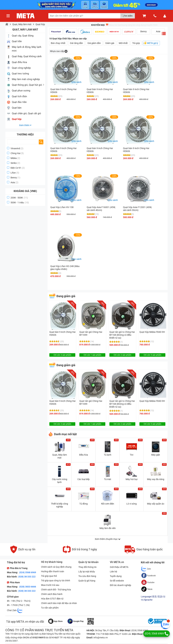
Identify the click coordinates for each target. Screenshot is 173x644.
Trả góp (136, 43)
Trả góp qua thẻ (49, 576)
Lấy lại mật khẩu (87, 572)
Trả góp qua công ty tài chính (56, 580)
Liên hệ (113, 572)
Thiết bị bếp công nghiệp (59, 505)
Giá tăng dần (76, 43)
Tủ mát (108, 479)
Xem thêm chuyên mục (108, 539)
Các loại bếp (83, 479)
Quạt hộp (40, 24)
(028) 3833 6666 (27, 587)
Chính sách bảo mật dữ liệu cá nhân (59, 603)
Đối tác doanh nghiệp (120, 585)
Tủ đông (83, 504)
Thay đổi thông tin (87, 567)
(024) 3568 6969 (27, 572)
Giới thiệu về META (119, 567)
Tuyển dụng (116, 576)
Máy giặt (156, 455)
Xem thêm (25, 125)
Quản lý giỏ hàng (87, 581)
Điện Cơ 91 (16, 168)
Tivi (132, 455)
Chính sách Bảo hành (52, 594)
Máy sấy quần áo (156, 504)
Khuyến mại (98, 25)
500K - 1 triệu (20, 203)
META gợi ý (153, 43)
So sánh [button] (77, 82)
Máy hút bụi (132, 479)
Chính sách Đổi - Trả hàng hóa (56, 590)
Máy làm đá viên (108, 528)
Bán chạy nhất (58, 43)
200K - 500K (19, 198)
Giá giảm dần (94, 43)
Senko (14, 163)
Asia (13, 182)
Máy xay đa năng (156, 479)
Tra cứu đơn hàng (87, 576)
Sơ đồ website (117, 581)
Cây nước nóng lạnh (60, 481)
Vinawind (15, 148)
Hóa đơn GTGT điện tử (52, 599)
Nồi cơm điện (108, 504)
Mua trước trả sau (50, 585)
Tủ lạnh (108, 455)
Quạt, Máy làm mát (22, 24)
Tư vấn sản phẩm (50, 608)
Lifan (13, 173)
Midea (14, 158)
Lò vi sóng (132, 504)
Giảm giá (110, 43)
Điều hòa (84, 455)
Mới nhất (123, 43)
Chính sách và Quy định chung (56, 567)
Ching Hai (15, 153)
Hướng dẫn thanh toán (53, 571)
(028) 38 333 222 (27, 577)
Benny (14, 178)
